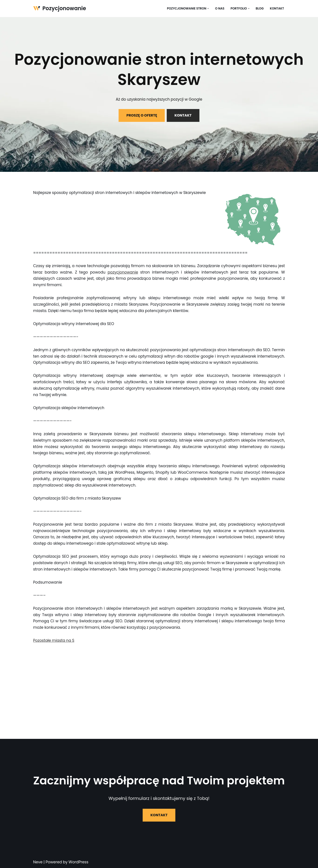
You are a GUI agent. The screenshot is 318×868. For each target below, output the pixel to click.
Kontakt (277, 9)
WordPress (78, 862)
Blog (260, 9)
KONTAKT (183, 115)
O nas (220, 9)
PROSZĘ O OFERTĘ (142, 115)
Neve (38, 862)
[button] (208, 9)
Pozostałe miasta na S (54, 640)
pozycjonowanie (123, 272)
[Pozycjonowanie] (60, 9)
